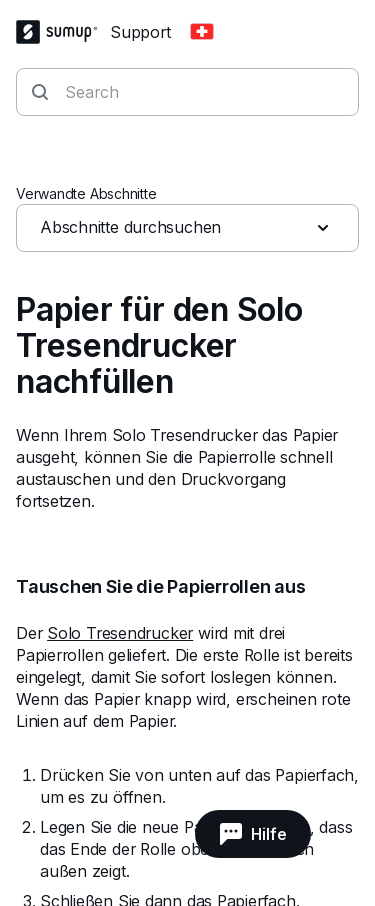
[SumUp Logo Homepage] (63, 32)
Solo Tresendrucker (120, 633)
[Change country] (202, 32)
